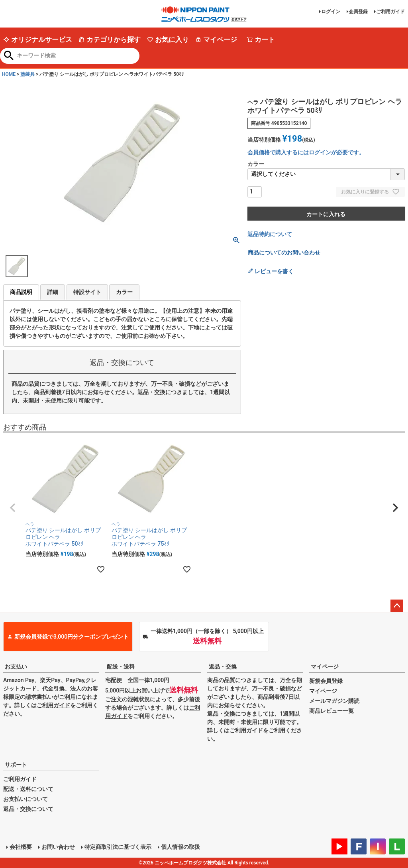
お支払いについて (25, 799)
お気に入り (168, 39)
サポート (16, 765)
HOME (9, 74)
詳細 (53, 292)
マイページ (216, 39)
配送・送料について (28, 789)
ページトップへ (397, 606)
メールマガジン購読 (334, 701)
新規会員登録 (326, 681)
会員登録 (358, 12)
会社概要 (21, 847)
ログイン (331, 12)
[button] (13, 508)
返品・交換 (223, 667)
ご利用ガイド (390, 12)
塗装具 (27, 74)
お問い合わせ (58, 847)
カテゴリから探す (110, 39)
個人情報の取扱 (180, 847)
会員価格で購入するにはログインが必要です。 (306, 152)
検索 (9, 56)
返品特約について (270, 234)
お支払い (16, 667)
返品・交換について (28, 809)
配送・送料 (121, 667)
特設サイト (87, 292)
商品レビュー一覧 (331, 711)
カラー (124, 292)
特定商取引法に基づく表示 (118, 847)
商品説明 (21, 292)
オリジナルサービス (38, 39)
